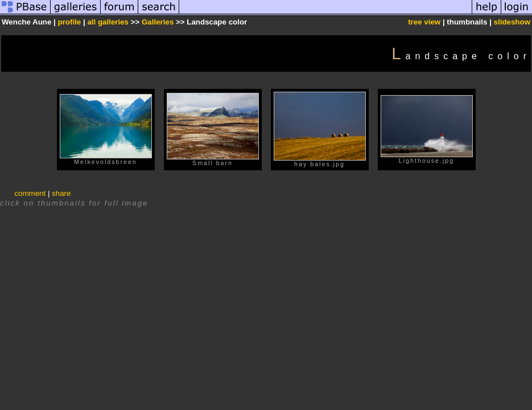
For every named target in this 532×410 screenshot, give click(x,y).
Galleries (158, 22)
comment (30, 193)
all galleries (108, 22)
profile (70, 22)
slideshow (512, 22)
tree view (424, 22)
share (61, 193)
